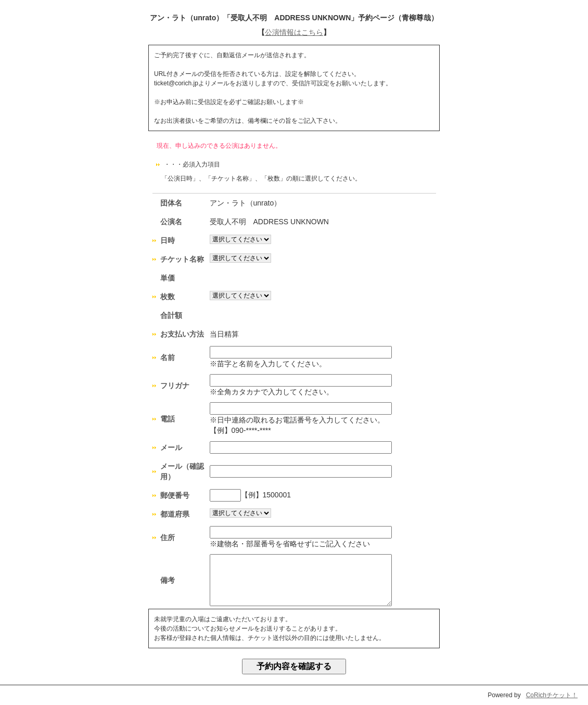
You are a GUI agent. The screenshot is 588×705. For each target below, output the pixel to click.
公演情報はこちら (294, 32)
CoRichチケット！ (552, 695)
